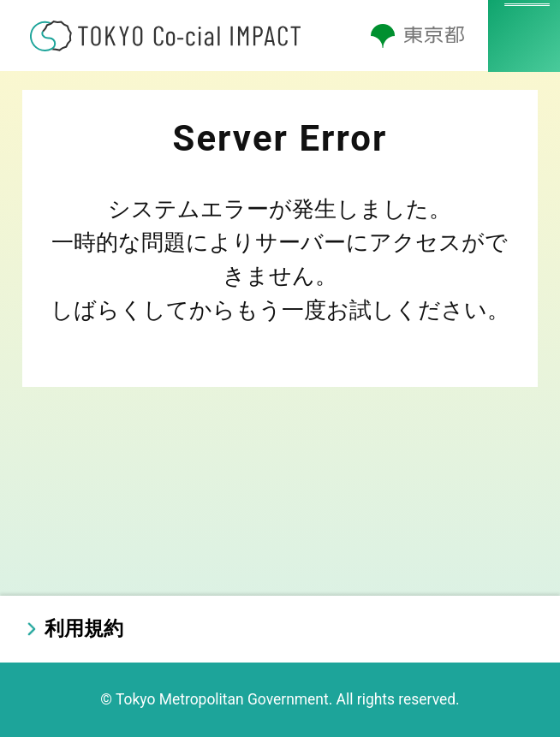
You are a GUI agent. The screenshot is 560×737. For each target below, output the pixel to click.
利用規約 (84, 629)
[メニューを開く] (524, 36)
